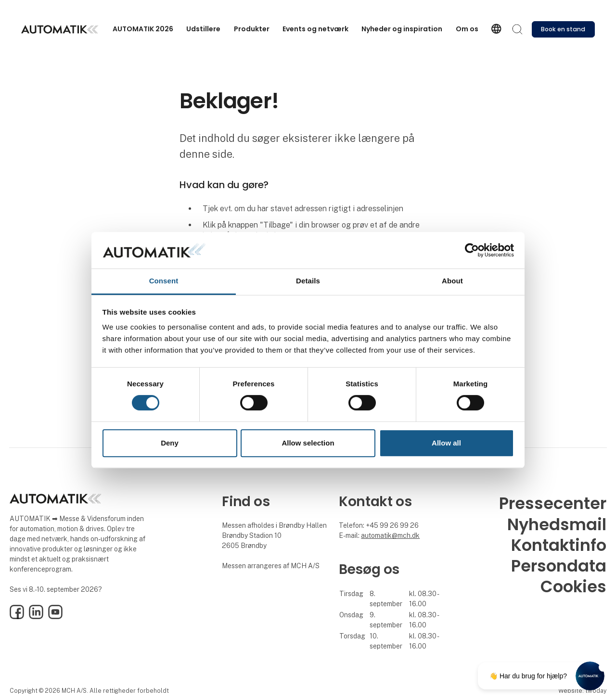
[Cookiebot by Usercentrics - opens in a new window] (472, 250)
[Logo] (60, 29)
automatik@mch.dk (390, 535)
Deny (170, 443)
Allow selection (308, 443)
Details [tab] (308, 281)
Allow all (446, 443)
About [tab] (452, 281)
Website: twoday (582, 691)
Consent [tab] (164, 281)
